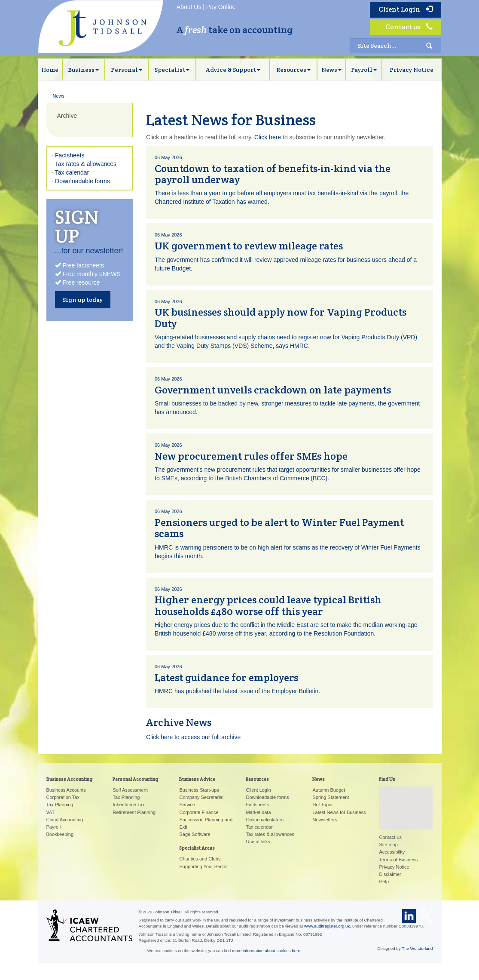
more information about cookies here (266, 951)
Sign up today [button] (83, 300)
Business (83, 70)
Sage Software (195, 834)
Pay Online (221, 7)
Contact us (409, 27)
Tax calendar (72, 172)
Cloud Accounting (65, 820)
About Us (189, 7)
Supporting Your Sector (203, 866)
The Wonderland (417, 948)
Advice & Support (233, 70)
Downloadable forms (82, 181)
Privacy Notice (412, 70)
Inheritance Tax (128, 805)
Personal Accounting (135, 779)
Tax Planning (60, 805)
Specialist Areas (197, 848)
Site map (388, 845)
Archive (67, 116)
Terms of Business (398, 860)
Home (50, 70)
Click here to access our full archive (193, 737)
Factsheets (70, 155)
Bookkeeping (60, 834)
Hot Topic (322, 805)
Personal (127, 70)
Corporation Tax (63, 797)
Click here (268, 137)
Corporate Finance (199, 812)
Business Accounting (69, 779)
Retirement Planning (134, 812)
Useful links (258, 842)
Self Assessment (130, 790)
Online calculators (264, 820)
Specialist (172, 70)
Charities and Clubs (200, 859)
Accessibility (392, 852)
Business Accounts (66, 790)
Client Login (406, 9)
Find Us (387, 779)
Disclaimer (390, 874)
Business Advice (197, 779)
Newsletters (325, 820)
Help (384, 882)
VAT (51, 812)
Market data (258, 812)
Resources (293, 70)
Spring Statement (331, 797)
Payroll (364, 70)
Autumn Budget (329, 790)
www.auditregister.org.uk (327, 926)
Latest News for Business (339, 812)
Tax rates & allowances (86, 164)
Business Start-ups (199, 790)
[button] (406, 800)
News (331, 70)
